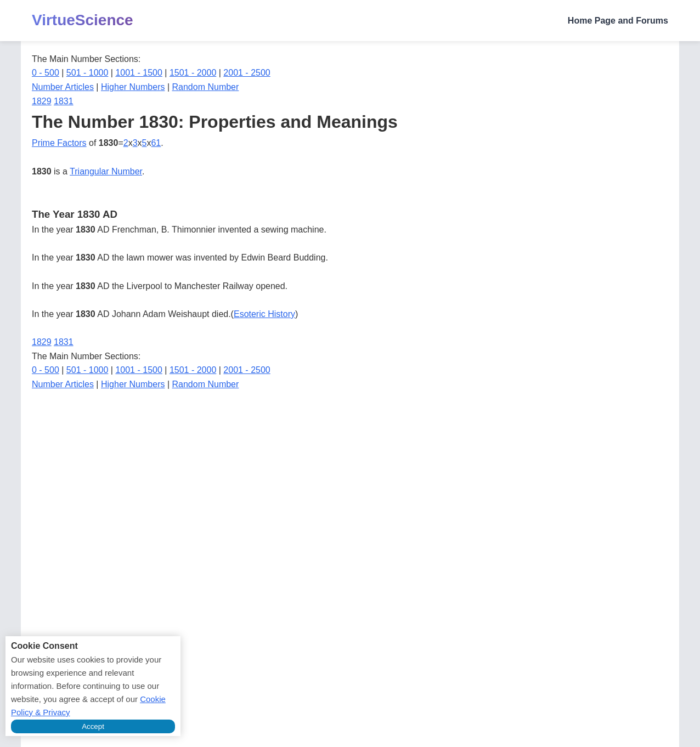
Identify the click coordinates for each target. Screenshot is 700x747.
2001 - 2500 (247, 73)
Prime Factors (59, 143)
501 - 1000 (87, 73)
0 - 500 (46, 73)
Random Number (206, 87)
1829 (42, 101)
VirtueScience (83, 20)
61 (156, 143)
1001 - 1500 (139, 73)
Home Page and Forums (618, 21)
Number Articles (63, 87)
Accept (93, 726)
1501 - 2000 (193, 73)
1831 (64, 101)
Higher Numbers (133, 87)
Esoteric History (264, 314)
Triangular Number (106, 171)
